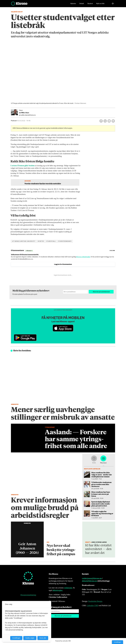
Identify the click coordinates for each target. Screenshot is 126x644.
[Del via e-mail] (113, 121)
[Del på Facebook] (101, 121)
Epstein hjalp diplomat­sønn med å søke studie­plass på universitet (101, 504)
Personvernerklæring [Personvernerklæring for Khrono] (28, 595)
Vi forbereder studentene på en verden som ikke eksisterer (101, 484)
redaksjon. (68, 588)
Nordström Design (95, 601)
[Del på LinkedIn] (109, 121)
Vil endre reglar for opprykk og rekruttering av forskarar (102, 513)
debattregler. (58, 590)
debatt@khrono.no (89, 581)
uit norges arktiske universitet (24, 241)
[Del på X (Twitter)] (105, 121)
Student (90, 4)
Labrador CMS (92, 605)
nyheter (41, 241)
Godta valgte (30, 638)
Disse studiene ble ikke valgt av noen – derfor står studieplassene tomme (102, 475)
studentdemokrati (65, 241)
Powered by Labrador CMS (63, 641)
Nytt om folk (100, 4)
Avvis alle (43, 638)
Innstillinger (117, 642)
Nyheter (73, 4)
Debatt (82, 4)
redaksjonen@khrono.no (92, 578)
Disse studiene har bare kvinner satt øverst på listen (101, 494)
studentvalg (51, 241)
